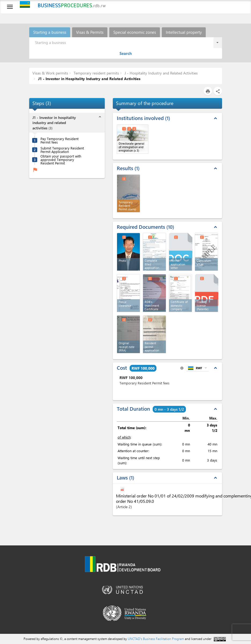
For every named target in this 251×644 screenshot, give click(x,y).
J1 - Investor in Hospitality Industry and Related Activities (89, 79)
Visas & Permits (90, 32)
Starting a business (50, 32)
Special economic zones (135, 32)
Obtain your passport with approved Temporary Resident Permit (61, 160)
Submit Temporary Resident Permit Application (62, 150)
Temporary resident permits (96, 73)
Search (126, 53)
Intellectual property (184, 32)
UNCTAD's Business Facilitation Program (156, 639)
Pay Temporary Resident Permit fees (59, 140)
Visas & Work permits (50, 73)
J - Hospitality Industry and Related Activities (161, 73)
